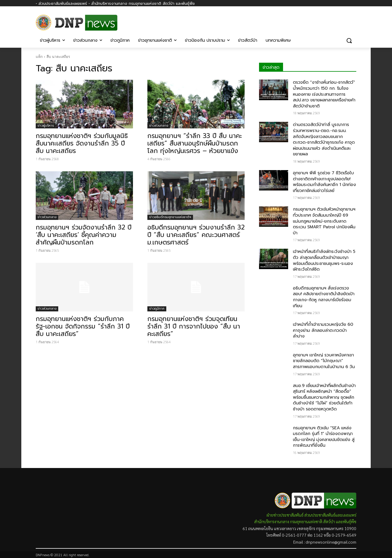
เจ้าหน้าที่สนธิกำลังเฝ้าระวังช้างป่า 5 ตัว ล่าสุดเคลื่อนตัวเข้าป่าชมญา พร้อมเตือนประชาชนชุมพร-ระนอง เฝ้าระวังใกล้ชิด (324, 260)
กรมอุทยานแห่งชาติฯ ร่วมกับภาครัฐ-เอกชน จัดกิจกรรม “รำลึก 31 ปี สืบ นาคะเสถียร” (83, 326)
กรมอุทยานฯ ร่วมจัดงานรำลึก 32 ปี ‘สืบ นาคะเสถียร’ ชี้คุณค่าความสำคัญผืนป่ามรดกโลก (84, 235)
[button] (349, 40)
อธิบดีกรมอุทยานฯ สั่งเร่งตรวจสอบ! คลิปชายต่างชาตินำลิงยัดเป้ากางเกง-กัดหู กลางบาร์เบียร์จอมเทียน (324, 297)
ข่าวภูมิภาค (157, 309)
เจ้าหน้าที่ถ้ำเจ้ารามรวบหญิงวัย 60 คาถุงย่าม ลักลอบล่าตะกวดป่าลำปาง (323, 330)
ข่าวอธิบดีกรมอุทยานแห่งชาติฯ (170, 217)
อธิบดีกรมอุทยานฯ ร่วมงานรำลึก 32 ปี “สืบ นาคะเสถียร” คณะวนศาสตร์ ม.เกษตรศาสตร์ (196, 235)
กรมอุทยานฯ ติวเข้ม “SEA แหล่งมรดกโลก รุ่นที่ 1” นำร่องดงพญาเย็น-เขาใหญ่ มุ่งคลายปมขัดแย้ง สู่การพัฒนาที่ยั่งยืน (324, 437)
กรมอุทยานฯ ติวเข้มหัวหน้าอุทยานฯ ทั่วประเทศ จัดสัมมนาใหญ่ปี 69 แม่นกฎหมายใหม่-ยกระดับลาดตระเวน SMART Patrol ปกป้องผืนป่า (324, 221)
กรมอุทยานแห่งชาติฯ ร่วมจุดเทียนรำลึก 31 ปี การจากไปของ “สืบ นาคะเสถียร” (194, 326)
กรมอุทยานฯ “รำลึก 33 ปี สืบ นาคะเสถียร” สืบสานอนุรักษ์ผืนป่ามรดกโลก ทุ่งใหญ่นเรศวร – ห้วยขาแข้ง (195, 143)
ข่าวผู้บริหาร (46, 126)
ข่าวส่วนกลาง (159, 126)
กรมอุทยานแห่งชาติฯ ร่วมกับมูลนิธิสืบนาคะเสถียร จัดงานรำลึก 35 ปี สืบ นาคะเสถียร (82, 143)
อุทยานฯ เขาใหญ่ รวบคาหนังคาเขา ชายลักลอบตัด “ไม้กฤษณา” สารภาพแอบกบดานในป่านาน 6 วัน (324, 361)
